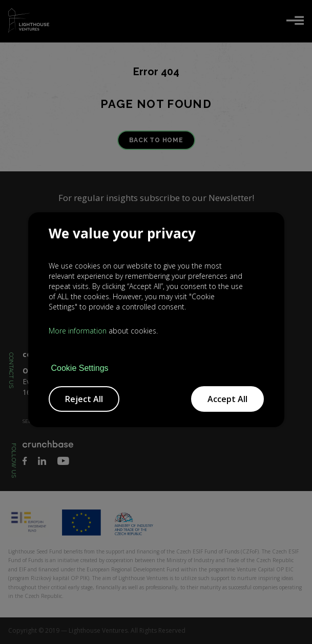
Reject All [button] (84, 399)
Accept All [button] (227, 399)
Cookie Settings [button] (80, 368)
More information (78, 331)
